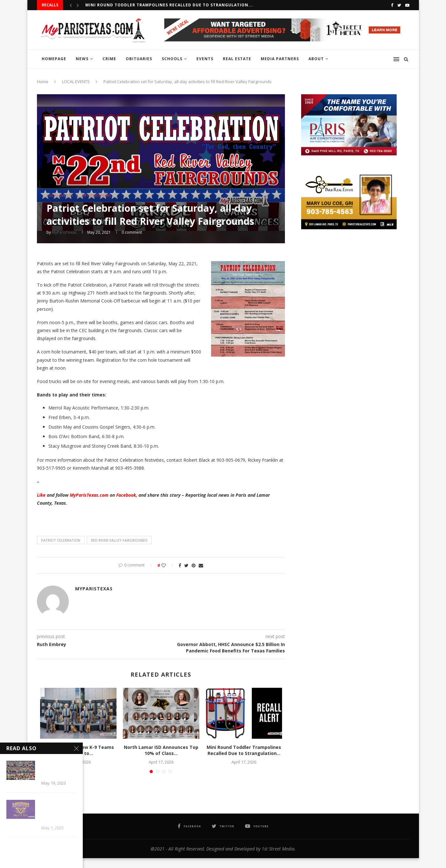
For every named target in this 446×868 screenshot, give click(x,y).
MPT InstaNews (96, 196)
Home (43, 82)
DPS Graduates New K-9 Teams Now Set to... (78, 750)
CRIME (109, 59)
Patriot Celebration (61, 540)
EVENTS (205, 59)
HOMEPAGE (54, 59)
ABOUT (316, 59)
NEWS (82, 59)
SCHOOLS (172, 59)
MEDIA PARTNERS (280, 59)
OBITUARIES (139, 59)
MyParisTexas (64, 232)
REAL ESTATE (237, 59)
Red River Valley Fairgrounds (119, 540)
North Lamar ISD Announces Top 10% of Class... (161, 750)
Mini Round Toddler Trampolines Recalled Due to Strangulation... (169, 5)
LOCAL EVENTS (76, 82)
